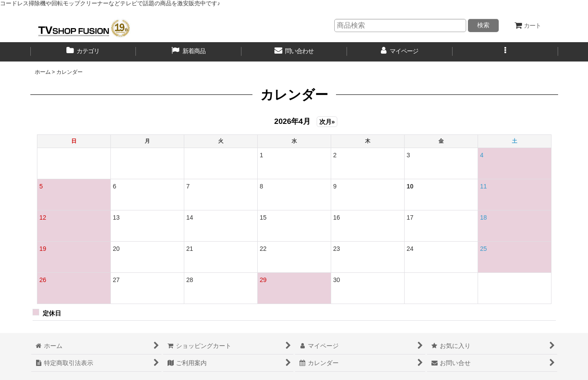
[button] (505, 52)
